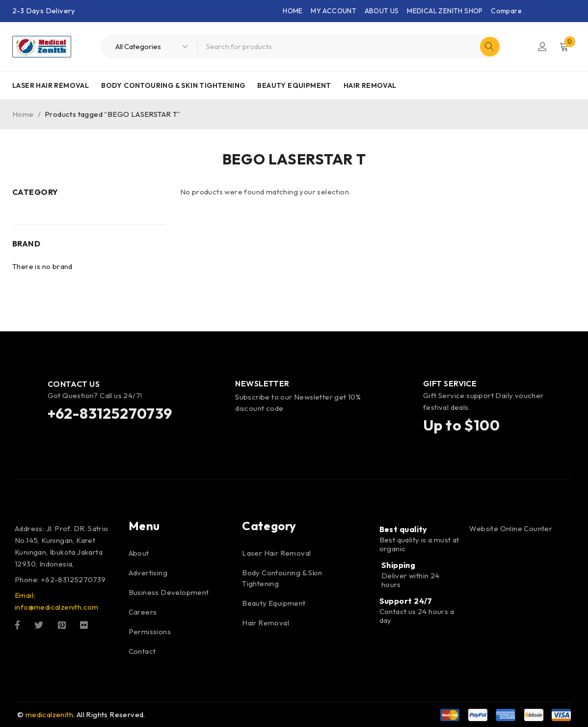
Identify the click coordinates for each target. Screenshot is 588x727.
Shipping (399, 565)
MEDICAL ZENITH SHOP (445, 11)
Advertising (148, 573)
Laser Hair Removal (51, 85)
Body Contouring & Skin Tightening (173, 85)
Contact (142, 651)
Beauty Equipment (294, 85)
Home (23, 114)
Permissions (150, 632)
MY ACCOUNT (334, 11)
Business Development (169, 592)
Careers (143, 612)
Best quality (403, 529)
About (139, 553)
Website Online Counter (511, 528)
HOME (293, 11)
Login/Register (542, 47)
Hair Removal (370, 85)
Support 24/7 (406, 601)
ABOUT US (382, 11)
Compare (506, 11)
